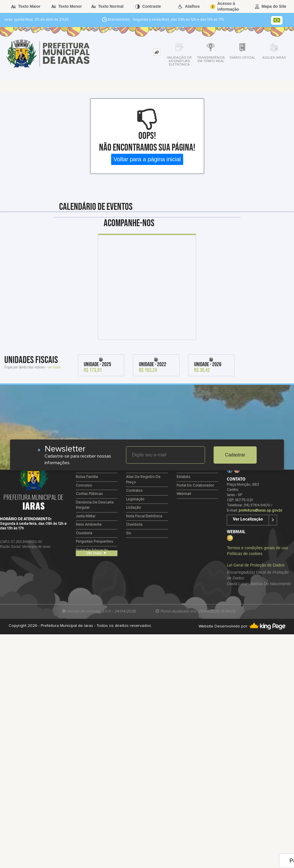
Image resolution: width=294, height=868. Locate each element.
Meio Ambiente (89, 525)
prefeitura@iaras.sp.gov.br (260, 511)
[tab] (157, 52)
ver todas (54, 367)
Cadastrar (235, 455)
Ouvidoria (84, 533)
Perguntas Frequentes (94, 542)
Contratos (134, 491)
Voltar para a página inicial (147, 159)
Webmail (184, 494)
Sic (129, 533)
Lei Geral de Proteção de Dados (256, 565)
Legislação (135, 499)
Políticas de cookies (245, 554)
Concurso (84, 486)
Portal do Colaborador (195, 486)
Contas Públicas (89, 494)
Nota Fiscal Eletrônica (144, 516)
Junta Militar (86, 516)
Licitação (134, 508)
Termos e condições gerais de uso (257, 548)
